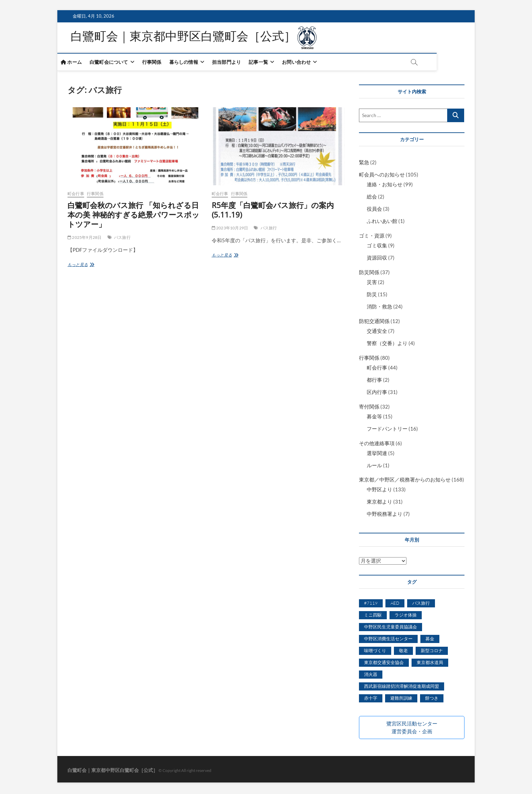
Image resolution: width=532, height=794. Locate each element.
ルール (374, 466)
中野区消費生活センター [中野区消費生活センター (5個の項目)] (388, 640)
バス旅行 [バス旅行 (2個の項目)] (421, 604)
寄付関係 (369, 408)
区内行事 (377, 393)
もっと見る (82, 266)
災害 (372, 283)
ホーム (81, 63)
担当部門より (237, 63)
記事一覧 (269, 63)
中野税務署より (385, 515)
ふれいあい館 (382, 222)
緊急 (364, 164)
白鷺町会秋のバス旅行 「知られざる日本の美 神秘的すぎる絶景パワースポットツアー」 (134, 216)
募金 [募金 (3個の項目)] (430, 640)
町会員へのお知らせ (382, 176)
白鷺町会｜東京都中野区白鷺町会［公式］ (187, 38)
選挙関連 (377, 454)
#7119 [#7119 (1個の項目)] (371, 604)
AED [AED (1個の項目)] (395, 604)
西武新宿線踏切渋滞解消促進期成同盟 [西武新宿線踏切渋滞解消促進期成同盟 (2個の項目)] (402, 687)
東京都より (379, 503)
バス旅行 (122, 239)
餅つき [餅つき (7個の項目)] (432, 699)
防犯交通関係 (374, 322)
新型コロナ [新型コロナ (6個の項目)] (432, 652)
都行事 (374, 381)
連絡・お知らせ (385, 186)
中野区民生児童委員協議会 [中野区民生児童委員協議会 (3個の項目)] (391, 628)
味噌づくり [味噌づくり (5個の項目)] (375, 652)
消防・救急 (379, 308)
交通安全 (377, 332)
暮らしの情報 (194, 63)
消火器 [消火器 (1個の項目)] (371, 676)
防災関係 (369, 273)
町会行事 (76, 195)
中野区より (379, 491)
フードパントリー (387, 430)
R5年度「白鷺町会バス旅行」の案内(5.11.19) (273, 211)
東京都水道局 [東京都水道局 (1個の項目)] (430, 664)
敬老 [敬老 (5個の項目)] (403, 652)
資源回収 (377, 259)
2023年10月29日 (230, 229)
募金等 (374, 418)
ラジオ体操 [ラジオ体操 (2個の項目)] (406, 616)
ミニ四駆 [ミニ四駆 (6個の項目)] (373, 616)
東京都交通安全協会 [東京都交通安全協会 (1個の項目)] (384, 664)
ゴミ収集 (377, 247)
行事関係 (162, 63)
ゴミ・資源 (372, 237)
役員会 (374, 210)
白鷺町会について (119, 63)
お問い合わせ (307, 63)
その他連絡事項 (377, 445)
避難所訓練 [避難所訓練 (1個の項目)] (401, 699)
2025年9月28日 (84, 239)
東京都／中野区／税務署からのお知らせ (405, 481)
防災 (372, 296)
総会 (372, 198)
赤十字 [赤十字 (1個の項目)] (371, 699)
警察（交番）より (387, 344)
